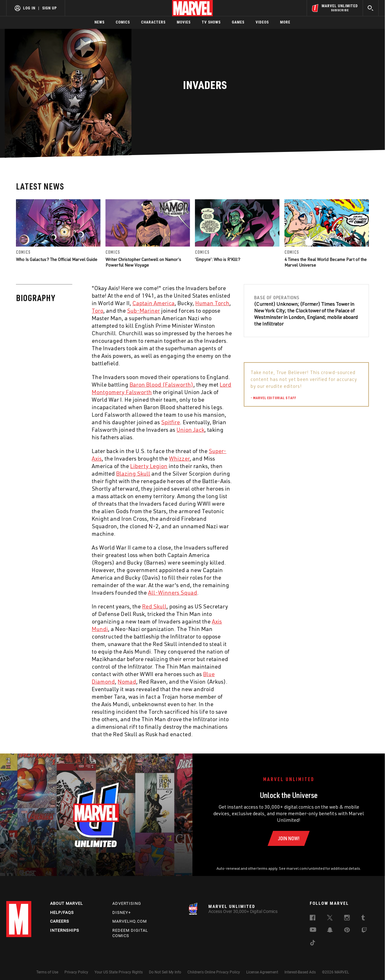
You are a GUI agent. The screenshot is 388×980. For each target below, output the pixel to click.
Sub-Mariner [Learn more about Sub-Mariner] (143, 310)
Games (238, 22)
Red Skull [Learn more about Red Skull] (154, 606)
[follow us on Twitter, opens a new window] (330, 919)
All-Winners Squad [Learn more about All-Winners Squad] (173, 592)
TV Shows (211, 22)
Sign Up (50, 8)
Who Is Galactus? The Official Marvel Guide (57, 259)
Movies (184, 22)
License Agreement (262, 972)
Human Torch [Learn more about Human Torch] (212, 303)
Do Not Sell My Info (165, 972)
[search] (371, 8)
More (285, 22)
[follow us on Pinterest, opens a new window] (347, 930)
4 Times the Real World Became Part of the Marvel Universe (326, 262)
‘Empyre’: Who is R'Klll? (218, 259)
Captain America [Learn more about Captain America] (153, 303)
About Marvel (66, 903)
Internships (65, 930)
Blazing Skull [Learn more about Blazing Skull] (133, 473)
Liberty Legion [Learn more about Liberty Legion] (149, 466)
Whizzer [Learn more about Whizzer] (179, 458)
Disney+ (122, 912)
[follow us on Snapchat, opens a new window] (330, 931)
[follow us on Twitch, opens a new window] (364, 931)
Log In (29, 8)
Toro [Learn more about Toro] (97, 310)
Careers (60, 921)
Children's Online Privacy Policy (214, 972)
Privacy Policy (76, 972)
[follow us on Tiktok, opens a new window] (313, 944)
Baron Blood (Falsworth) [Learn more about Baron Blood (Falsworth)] (161, 384)
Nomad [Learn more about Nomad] (127, 681)
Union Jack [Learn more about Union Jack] (190, 430)
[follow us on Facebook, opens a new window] (313, 919)
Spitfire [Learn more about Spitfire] (171, 422)
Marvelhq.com (130, 921)
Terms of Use (47, 972)
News (100, 22)
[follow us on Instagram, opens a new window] (347, 919)
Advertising (127, 903)
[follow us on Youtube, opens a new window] (313, 930)
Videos (262, 22)
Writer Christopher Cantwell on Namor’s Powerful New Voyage (143, 262)
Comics (123, 22)
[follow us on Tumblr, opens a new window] (363, 919)
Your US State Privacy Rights (119, 972)
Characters (153, 22)
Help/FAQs (62, 912)
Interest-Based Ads (300, 972)
